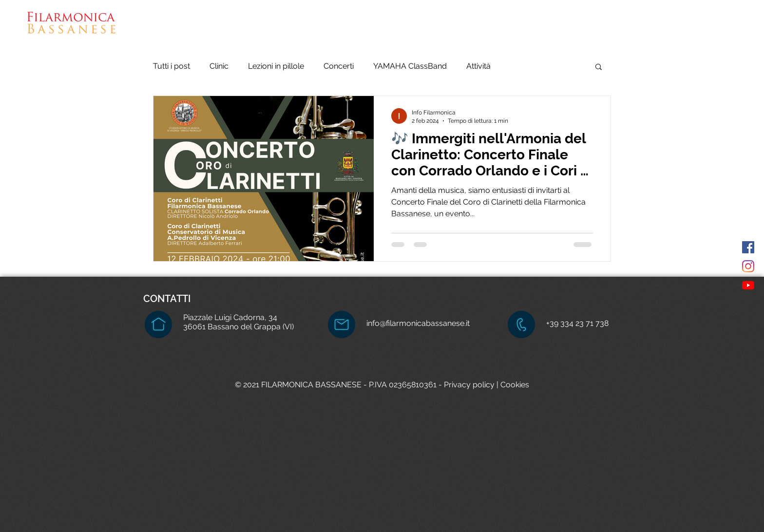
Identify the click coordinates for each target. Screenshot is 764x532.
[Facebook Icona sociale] (748, 247)
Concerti (339, 66)
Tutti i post (172, 66)
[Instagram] (748, 266)
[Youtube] (748, 285)
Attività (478, 66)
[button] (487, 29)
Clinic (219, 66)
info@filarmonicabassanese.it (418, 323)
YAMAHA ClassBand (410, 66)
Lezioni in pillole (276, 66)
